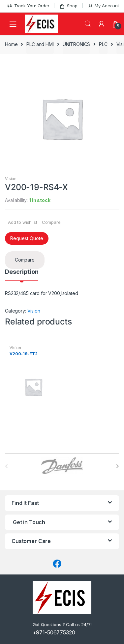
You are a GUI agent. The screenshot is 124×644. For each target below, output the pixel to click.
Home (11, 44)
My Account (103, 6)
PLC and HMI (40, 44)
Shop (68, 6)
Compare (51, 222)
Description (22, 272)
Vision (11, 179)
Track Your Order (28, 6)
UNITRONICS (77, 44)
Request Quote (27, 238)
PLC (103, 44)
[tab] (22, 275)
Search (88, 24)
